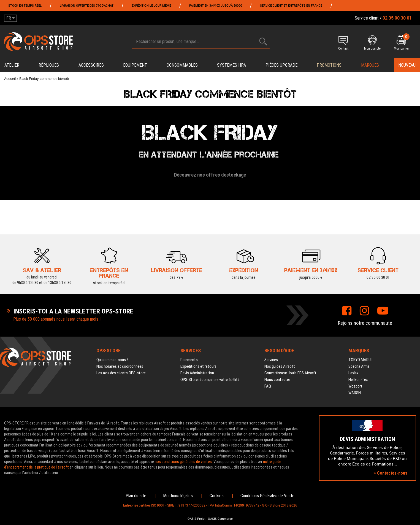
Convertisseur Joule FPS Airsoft (290, 373)
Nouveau (407, 65)
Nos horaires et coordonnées (120, 366)
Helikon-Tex (358, 380)
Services (271, 360)
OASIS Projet (197, 519)
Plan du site (136, 496)
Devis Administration (197, 373)
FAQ (268, 386)
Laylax (353, 373)
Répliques (49, 65)
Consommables (182, 65)
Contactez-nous (390, 473)
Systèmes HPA (231, 65)
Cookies (217, 496)
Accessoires (91, 65)
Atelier (12, 65)
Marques (370, 65)
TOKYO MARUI (360, 360)
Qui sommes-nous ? (112, 360)
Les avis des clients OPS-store (121, 373)
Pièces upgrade (281, 65)
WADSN (355, 393)
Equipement (135, 65)
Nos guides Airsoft (280, 366)
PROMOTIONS (329, 65)
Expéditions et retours (198, 366)
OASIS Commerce (220, 519)
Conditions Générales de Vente (267, 496)
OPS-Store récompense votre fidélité (210, 380)
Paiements (189, 360)
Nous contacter (277, 380)
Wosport (355, 386)
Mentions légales (178, 496)
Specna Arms (359, 366)
